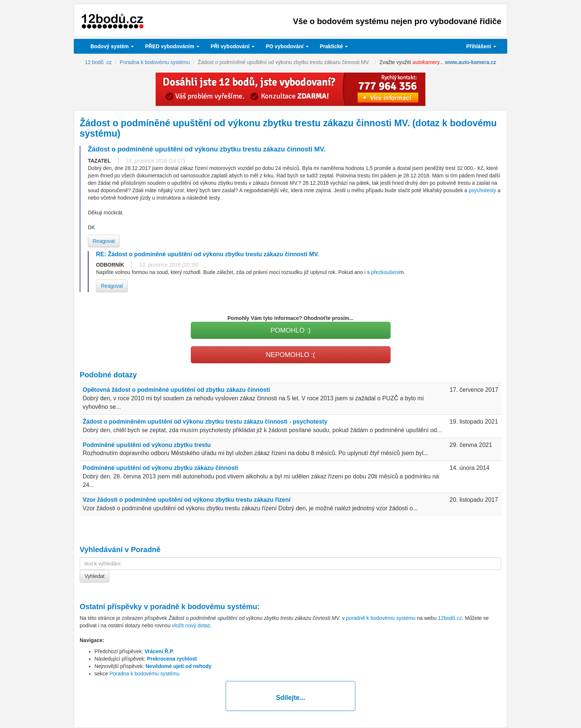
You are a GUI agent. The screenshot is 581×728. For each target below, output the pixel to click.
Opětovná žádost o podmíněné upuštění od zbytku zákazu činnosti (176, 390)
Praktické (334, 46)
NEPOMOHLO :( (290, 355)
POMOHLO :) (290, 330)
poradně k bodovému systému (204, 607)
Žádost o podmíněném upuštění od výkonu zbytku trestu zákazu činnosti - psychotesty (205, 422)
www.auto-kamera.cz (471, 62)
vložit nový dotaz (191, 625)
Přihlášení (481, 46)
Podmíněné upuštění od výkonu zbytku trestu (147, 445)
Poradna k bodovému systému (144, 674)
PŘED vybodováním (172, 46)
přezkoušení (385, 272)
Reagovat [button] (104, 241)
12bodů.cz (450, 618)
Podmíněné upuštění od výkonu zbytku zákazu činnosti (160, 468)
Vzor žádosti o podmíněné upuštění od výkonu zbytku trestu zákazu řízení (187, 500)
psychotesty (482, 190)
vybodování (233, 46)
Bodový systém (112, 46)
